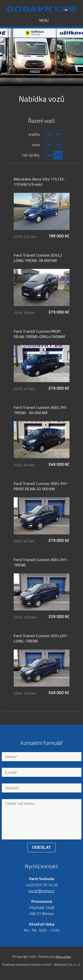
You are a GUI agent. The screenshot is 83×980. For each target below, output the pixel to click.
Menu (41, 20)
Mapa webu (63, 957)
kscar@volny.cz (42, 891)
